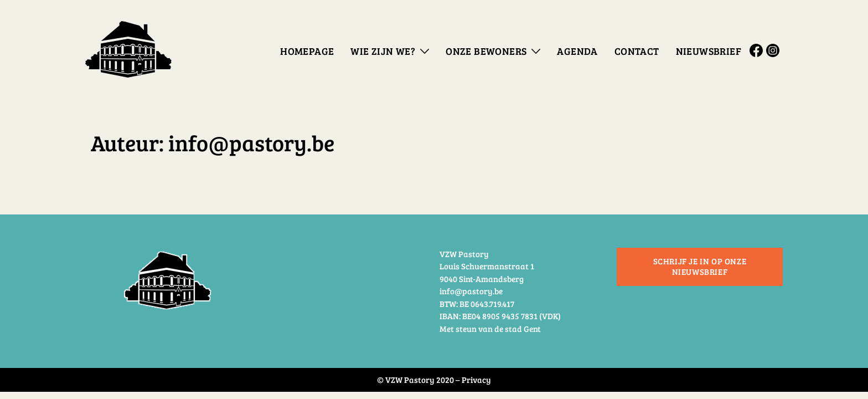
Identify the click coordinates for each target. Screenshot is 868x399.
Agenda (577, 51)
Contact (637, 51)
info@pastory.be (471, 291)
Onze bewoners (486, 51)
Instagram (774, 50)
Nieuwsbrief (709, 51)
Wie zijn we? (383, 51)
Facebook (758, 50)
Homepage (307, 51)
